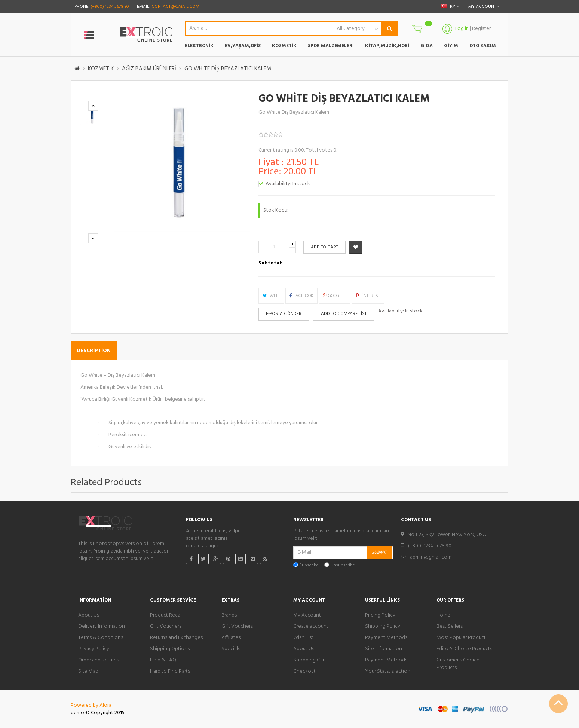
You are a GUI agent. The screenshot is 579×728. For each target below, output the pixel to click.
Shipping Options (170, 649)
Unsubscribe (343, 565)
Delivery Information (102, 627)
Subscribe (309, 565)
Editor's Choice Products (464, 649)
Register (481, 29)
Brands (229, 615)
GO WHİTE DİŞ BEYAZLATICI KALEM (228, 69)
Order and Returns (99, 660)
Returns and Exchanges (176, 638)
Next (93, 238)
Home (443, 615)
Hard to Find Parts (170, 672)
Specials (231, 649)
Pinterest (368, 296)
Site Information (384, 649)
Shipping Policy (383, 627)
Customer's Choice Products (458, 664)
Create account (311, 627)
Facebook (301, 296)
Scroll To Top (558, 704)
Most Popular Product (461, 638)
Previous (93, 106)
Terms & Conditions (101, 638)
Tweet (271, 296)
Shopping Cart (310, 660)
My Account (307, 615)
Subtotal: (270, 263)
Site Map (88, 672)
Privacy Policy (94, 649)
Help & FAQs (164, 660)
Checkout (304, 672)
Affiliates (231, 638)
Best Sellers (450, 627)
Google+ (335, 296)
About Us (89, 615)
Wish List (303, 638)
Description (94, 351)
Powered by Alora (91, 705)
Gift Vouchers (166, 627)
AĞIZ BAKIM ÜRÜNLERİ (149, 69)
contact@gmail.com (175, 7)
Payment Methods (386, 638)
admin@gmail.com (431, 557)
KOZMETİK (101, 69)
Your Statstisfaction (388, 672)
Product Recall (166, 615)
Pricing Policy (380, 615)
